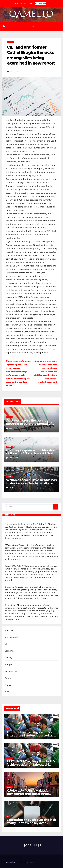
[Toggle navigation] (33, 26)
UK (6, 644)
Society (8, 658)
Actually (9, 630)
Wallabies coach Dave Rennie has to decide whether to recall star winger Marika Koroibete (31, 483)
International (11, 637)
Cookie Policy (22, 862)
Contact (33, 862)
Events (8, 678)
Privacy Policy (9, 862)
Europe (8, 664)
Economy (9, 651)
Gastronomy (11, 671)
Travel (10, 42)
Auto (7, 692)
